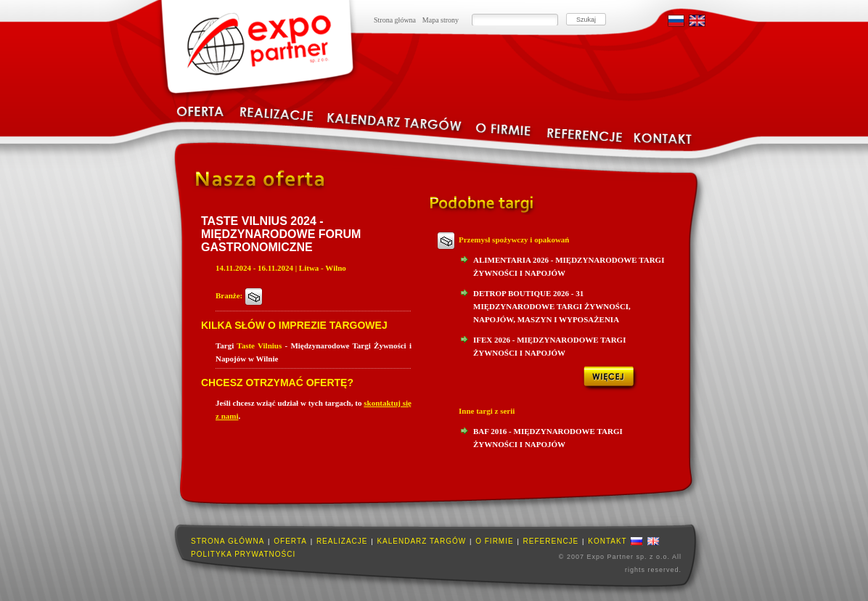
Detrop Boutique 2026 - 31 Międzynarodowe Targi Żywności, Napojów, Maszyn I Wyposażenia (552, 306)
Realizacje (342, 541)
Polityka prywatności (243, 554)
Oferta (290, 541)
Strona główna (395, 20)
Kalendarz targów (421, 541)
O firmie (494, 541)
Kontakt (607, 541)
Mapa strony (441, 20)
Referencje (551, 541)
